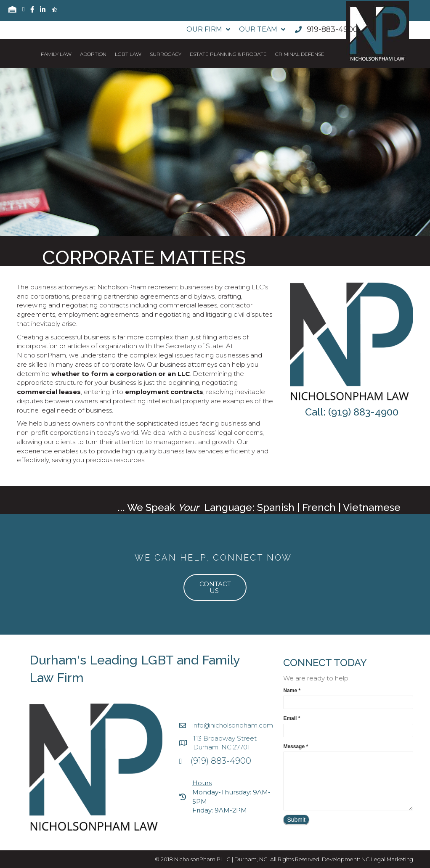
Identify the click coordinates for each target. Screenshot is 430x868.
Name (292, 691)
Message (296, 746)
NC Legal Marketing (387, 859)
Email (292, 718)
